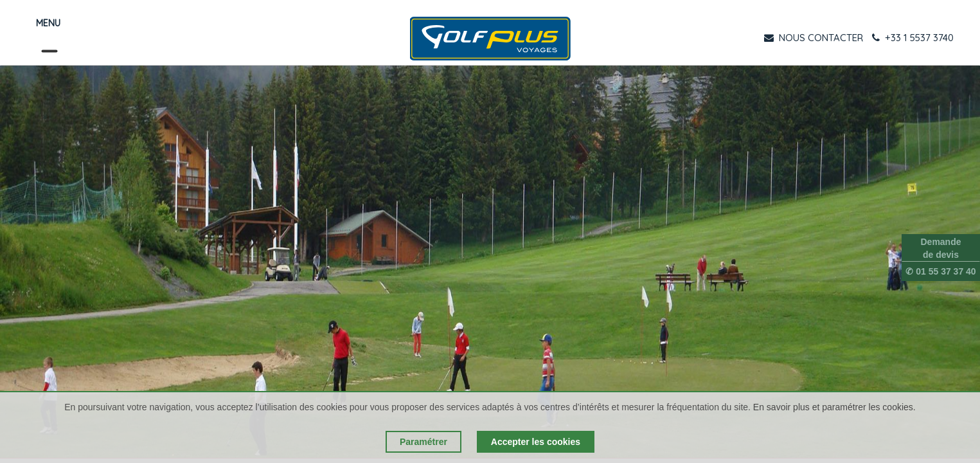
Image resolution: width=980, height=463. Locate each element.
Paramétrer (423, 442)
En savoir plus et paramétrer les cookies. (834, 407)
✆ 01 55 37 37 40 (940, 271)
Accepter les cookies (536, 442)
